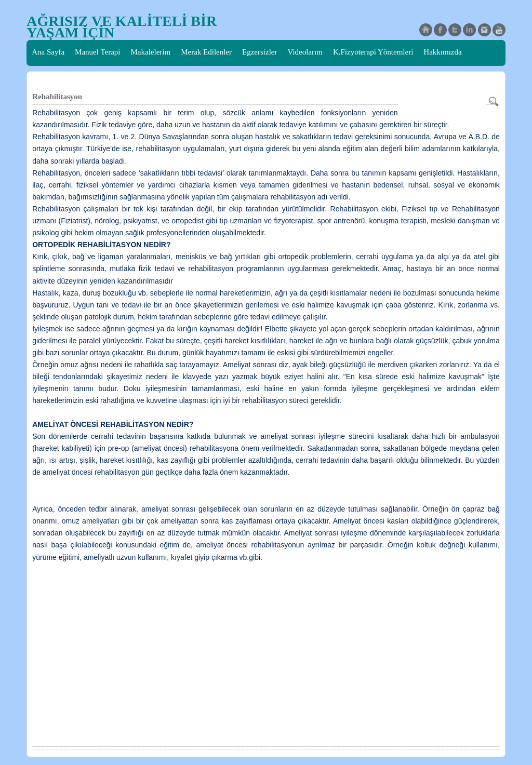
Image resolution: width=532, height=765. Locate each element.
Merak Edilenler (206, 52)
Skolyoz (127, 77)
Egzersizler (260, 52)
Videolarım (305, 52)
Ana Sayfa (48, 52)
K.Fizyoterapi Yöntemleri (373, 52)
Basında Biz (51, 77)
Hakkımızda (442, 52)
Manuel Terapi (97, 52)
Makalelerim (151, 52)
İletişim (92, 77)
